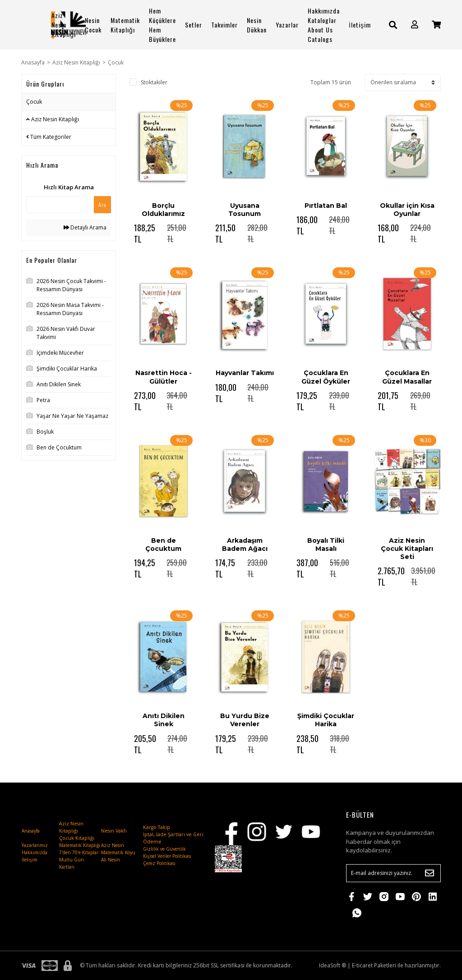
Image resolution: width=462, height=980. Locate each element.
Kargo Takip (157, 827)
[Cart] (436, 25)
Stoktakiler (154, 82)
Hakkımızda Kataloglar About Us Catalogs (324, 25)
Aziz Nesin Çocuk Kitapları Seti (407, 549)
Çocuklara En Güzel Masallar (407, 377)
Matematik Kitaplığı (125, 25)
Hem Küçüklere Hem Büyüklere (162, 25)
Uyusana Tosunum (245, 210)
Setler (194, 25)
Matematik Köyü (118, 852)
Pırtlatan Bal (326, 206)
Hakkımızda (35, 852)
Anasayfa (31, 831)
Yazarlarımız (35, 845)
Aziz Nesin (113, 845)
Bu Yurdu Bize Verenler (245, 720)
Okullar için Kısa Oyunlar (407, 210)
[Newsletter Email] (393, 873)
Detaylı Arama (85, 227)
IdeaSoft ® (333, 965)
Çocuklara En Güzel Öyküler (326, 377)
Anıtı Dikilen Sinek (164, 720)
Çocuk (116, 62)
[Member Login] (415, 25)
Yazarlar (287, 25)
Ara (102, 204)
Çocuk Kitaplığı (77, 838)
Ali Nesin (111, 860)
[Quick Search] (57, 205)
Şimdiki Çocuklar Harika (326, 720)
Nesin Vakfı (114, 831)
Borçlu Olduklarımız (163, 210)
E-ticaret (362, 965)
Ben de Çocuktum (163, 545)
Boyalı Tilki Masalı (326, 545)
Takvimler (224, 25)
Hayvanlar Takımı (245, 373)
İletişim (360, 25)
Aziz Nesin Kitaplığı (64, 25)
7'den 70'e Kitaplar (79, 852)
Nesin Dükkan (257, 25)
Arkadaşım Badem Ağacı (245, 545)
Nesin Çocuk (93, 25)
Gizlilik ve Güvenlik (164, 849)
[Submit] (430, 873)
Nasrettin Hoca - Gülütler (164, 377)
